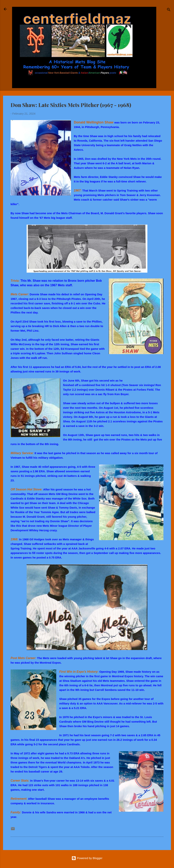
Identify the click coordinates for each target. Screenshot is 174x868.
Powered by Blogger (87, 858)
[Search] (169, 10)
